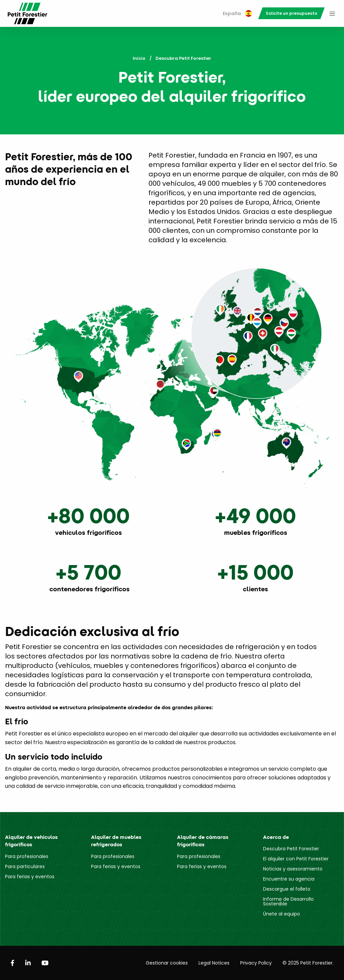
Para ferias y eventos (30, 877)
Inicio (139, 58)
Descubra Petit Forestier (291, 849)
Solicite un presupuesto (291, 13)
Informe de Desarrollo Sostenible (288, 901)
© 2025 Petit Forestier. (308, 963)
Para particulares (25, 866)
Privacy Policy (256, 963)
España (237, 13)
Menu (332, 13)
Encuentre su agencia (289, 879)
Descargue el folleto (287, 889)
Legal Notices (214, 963)
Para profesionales (27, 856)
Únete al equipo (282, 914)
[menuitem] (237, 14)
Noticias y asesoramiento (293, 869)
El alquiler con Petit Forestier (296, 859)
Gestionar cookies (167, 963)
